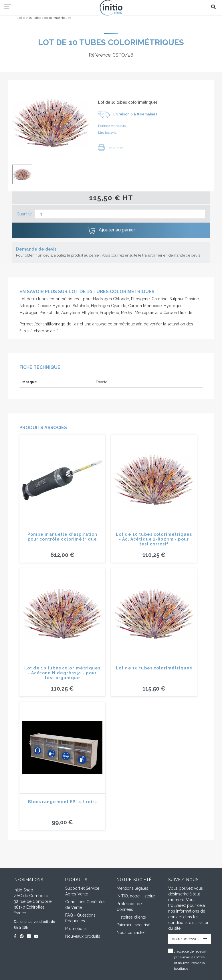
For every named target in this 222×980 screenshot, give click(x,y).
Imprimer (110, 148)
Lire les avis (107, 133)
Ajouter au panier (111, 230)
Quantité (24, 214)
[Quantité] (120, 214)
